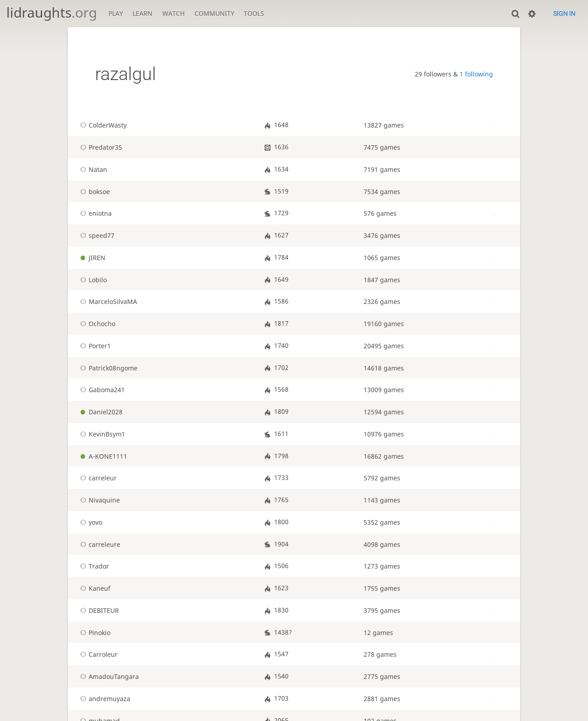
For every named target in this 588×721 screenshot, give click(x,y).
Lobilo (92, 280)
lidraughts (52, 12)
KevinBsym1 (101, 434)
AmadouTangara (108, 676)
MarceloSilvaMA (107, 301)
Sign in (564, 14)
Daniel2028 (100, 412)
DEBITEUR (98, 610)
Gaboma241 (101, 390)
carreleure (99, 544)
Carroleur (97, 654)
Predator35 (100, 147)
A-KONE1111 (102, 456)
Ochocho (96, 324)
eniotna (95, 213)
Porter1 (94, 346)
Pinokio (94, 633)
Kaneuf (94, 588)
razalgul (126, 74)
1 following (476, 74)
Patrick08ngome (107, 368)
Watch (173, 13)
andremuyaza (104, 699)
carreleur (97, 478)
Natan (92, 169)
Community (214, 13)
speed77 (96, 235)
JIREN (91, 258)
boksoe (94, 192)
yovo (90, 522)
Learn (142, 13)
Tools (254, 13)
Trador (93, 566)
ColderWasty (102, 125)
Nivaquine (99, 500)
